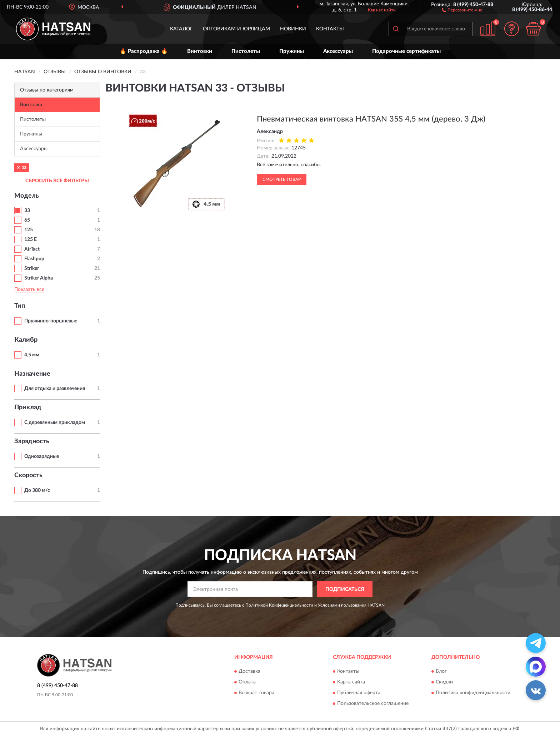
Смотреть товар (282, 179)
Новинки (293, 29)
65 (27, 220)
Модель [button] (27, 196)
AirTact (32, 249)
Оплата (247, 682)
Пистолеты (246, 51)
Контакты (330, 29)
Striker (32, 268)
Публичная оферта (359, 693)
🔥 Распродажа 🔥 (144, 51)
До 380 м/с (37, 490)
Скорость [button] (28, 475)
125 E (31, 239)
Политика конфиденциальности (473, 693)
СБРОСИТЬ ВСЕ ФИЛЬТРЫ (57, 181)
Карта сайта (351, 682)
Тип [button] (20, 306)
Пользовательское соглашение (373, 703)
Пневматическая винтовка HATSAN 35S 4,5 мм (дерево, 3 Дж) (371, 119)
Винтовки (200, 51)
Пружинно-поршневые (51, 321)
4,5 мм (32, 355)
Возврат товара (256, 693)
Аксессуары (338, 51)
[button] (462, 10)
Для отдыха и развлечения (55, 389)
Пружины (292, 51)
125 (29, 230)
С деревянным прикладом (55, 423)
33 (27, 211)
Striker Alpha (39, 278)
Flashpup (34, 259)
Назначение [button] (32, 374)
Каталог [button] (181, 29)
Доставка (249, 671)
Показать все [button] (29, 290)
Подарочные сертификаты (406, 51)
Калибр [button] (26, 340)
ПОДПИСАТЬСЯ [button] (345, 589)
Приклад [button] (28, 407)
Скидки (444, 682)
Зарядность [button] (32, 441)
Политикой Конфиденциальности (279, 605)
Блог (441, 671)
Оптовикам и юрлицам (236, 29)
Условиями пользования (342, 605)
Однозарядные (42, 456)
